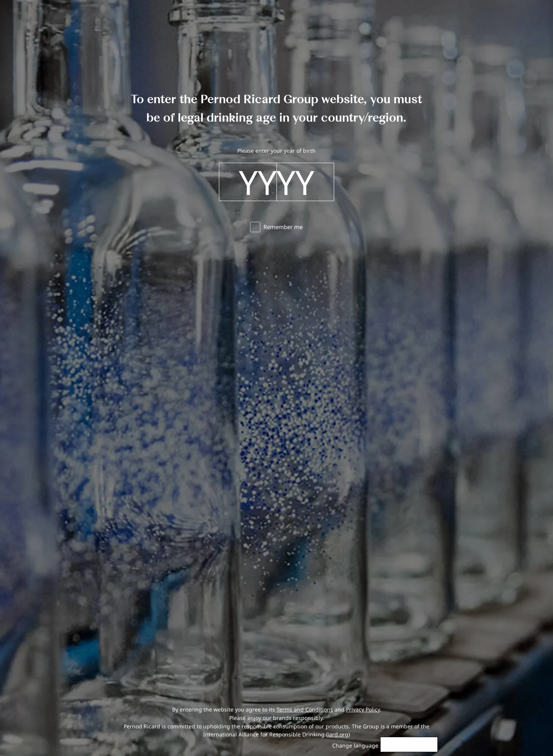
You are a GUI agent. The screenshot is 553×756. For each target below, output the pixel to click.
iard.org (338, 734)
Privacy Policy (363, 709)
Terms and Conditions (305, 709)
